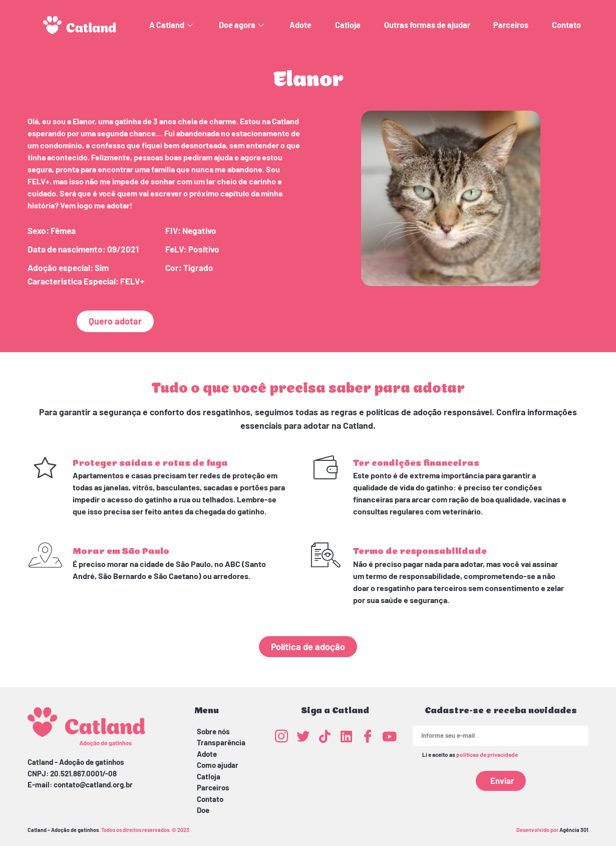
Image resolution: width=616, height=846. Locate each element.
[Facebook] (368, 736)
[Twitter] (303, 736)
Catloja (348, 25)
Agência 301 (574, 830)
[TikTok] (325, 736)
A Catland (172, 25)
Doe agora (243, 25)
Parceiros (511, 25)
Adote (300, 25)
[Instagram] (281, 736)
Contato (566, 25)
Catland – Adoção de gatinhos (63, 830)
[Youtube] (389, 736)
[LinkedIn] (346, 736)
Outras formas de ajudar (427, 25)
